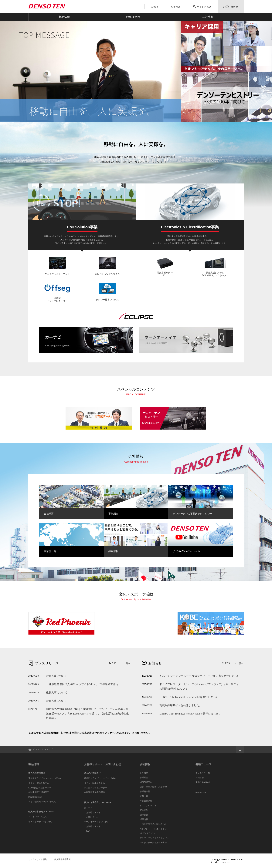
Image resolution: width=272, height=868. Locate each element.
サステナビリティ (148, 805)
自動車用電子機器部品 (39, 792)
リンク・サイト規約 (38, 859)
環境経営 (144, 815)
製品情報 (64, 17)
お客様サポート (136, 17)
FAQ (88, 831)
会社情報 (208, 17)
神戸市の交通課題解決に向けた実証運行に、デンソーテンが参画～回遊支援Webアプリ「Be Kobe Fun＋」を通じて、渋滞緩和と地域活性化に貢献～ (87, 714)
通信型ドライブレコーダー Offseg (45, 778)
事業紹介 (144, 777)
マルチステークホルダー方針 (153, 843)
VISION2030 (146, 782)
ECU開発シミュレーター (40, 788)
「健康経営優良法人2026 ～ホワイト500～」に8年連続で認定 (82, 684)
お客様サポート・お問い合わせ (103, 764)
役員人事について (57, 676)
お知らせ (200, 777)
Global (155, 7)
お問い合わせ (92, 817)
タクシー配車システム (39, 783)
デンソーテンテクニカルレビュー (155, 838)
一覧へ (127, 663)
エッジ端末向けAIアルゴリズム (43, 802)
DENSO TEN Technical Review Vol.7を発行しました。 (190, 697)
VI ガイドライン (147, 833)
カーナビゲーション (38, 817)
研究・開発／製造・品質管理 (153, 787)
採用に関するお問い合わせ (154, 824)
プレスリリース (203, 773)
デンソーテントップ (41, 749)
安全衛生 (144, 810)
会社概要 (144, 773)
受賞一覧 (144, 796)
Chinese (176, 7)
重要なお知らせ (203, 782)
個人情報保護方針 (63, 859)
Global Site (201, 792)
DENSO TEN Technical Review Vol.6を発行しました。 (190, 714)
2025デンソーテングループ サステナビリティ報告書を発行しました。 (201, 676)
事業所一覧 (145, 791)
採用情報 (144, 819)
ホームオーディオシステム (41, 822)
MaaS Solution (35, 797)
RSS (114, 663)
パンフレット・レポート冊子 (153, 829)
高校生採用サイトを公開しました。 (181, 705)
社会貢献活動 (146, 801)
